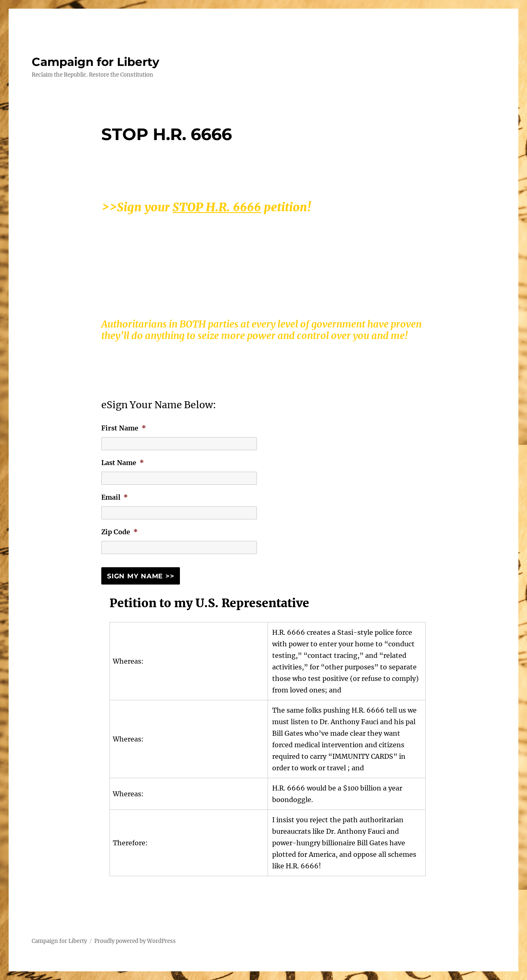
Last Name (123, 463)
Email (115, 497)
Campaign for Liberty (96, 62)
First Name (124, 428)
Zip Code (120, 532)
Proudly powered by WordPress (135, 941)
